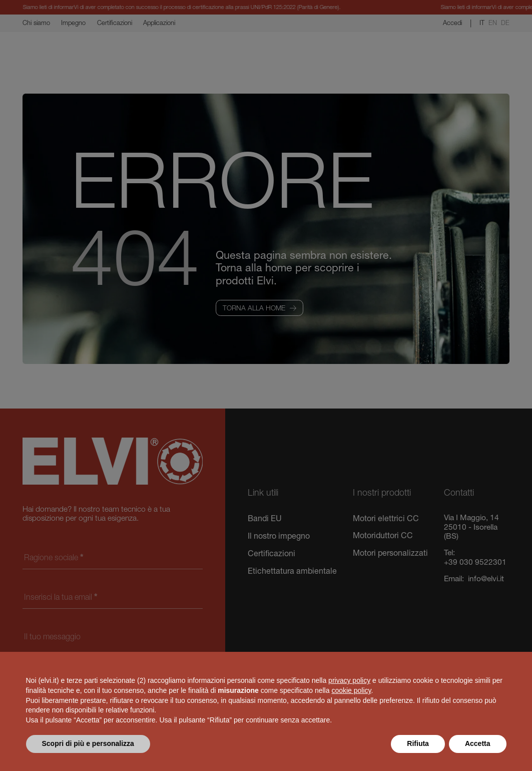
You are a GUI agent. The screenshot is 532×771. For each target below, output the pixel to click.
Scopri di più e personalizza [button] (88, 743)
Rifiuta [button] (418, 743)
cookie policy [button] (351, 690)
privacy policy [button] (349, 680)
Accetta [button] (478, 743)
